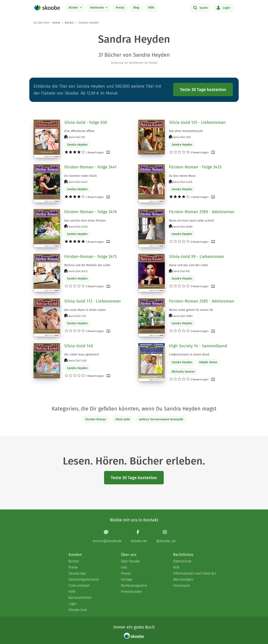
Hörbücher (98, 8)
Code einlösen (79, 586)
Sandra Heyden (77, 145)
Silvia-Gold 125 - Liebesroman (197, 122)
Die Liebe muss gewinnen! (82, 355)
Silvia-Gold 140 (79, 346)
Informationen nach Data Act (195, 573)
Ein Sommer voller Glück (81, 176)
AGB (176, 567)
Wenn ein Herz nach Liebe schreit (191, 221)
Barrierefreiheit (80, 598)
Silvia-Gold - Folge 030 (86, 122)
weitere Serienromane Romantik (161, 419)
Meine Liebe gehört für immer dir (191, 310)
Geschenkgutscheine (84, 579)
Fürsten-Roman (96, 419)
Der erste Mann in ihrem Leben (85, 310)
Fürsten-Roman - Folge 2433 (195, 167)
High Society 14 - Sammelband (198, 346)
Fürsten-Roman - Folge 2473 (90, 257)
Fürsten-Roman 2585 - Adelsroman (202, 301)
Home (56, 23)
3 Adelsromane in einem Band (189, 355)
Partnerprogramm (134, 586)
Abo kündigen (183, 579)
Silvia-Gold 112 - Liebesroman (93, 301)
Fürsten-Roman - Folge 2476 (91, 212)
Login (223, 8)
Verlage (127, 579)
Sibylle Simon (208, 362)
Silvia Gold (122, 419)
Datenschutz (182, 561)
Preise (120, 8)
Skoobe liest (78, 610)
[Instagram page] (166, 536)
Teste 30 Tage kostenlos (203, 90)
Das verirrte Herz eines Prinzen (85, 221)
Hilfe (151, 8)
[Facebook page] (139, 536)
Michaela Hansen (183, 372)
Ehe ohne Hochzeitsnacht (186, 131)
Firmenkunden (131, 592)
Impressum (182, 586)
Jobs (124, 567)
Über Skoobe (130, 561)
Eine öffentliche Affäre (79, 131)
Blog (136, 8)
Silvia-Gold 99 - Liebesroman (197, 257)
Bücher (74, 8)
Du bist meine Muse (182, 176)
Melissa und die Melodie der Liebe (87, 265)
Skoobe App (77, 573)
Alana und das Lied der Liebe (188, 265)
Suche (200, 8)
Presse (126, 573)
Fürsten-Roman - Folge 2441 (90, 167)
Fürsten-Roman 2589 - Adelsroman (202, 212)
